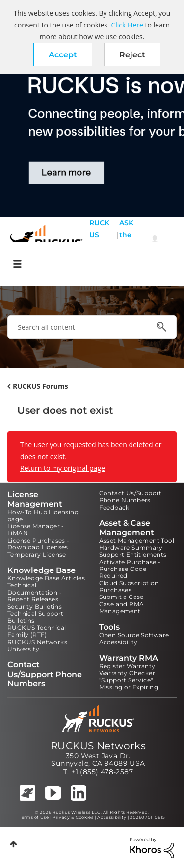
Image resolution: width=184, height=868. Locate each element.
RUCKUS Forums (40, 386)
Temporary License (37, 555)
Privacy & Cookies (73, 817)
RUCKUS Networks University (37, 645)
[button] (63, 54)
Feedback (114, 507)
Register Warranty (127, 666)
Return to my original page (63, 468)
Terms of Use (34, 817)
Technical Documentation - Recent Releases (35, 592)
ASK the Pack (126, 241)
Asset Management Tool (137, 540)
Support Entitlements (133, 555)
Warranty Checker (127, 673)
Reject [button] (132, 55)
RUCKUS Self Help (99, 241)
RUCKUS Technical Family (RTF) (37, 631)
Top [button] (13, 844)
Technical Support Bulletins (36, 617)
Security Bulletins (35, 607)
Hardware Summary (131, 548)
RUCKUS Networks (98, 746)
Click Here (127, 25)
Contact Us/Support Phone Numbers (131, 497)
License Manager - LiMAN (36, 529)
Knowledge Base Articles (46, 578)
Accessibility (118, 642)
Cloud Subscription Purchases (129, 586)
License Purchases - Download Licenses (39, 544)
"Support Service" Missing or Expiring (129, 684)
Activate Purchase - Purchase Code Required (130, 569)
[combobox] (92, 327)
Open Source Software (134, 635)
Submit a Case (121, 597)
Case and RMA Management (122, 608)
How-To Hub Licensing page (43, 515)
